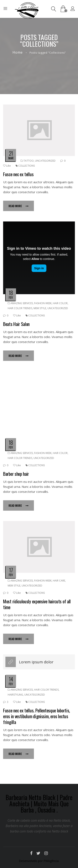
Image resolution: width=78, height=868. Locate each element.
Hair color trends (20, 308)
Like (7, 166)
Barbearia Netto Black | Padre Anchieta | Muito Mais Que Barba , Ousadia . (39, 803)
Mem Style (40, 308)
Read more (19, 206)
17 (11, 570)
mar (11, 158)
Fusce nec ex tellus (18, 174)
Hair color (60, 303)
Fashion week (43, 303)
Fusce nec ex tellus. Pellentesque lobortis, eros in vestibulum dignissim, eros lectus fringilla (37, 716)
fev (11, 297)
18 (11, 293)
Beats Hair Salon (16, 324)
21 (11, 153)
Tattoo (29, 161)
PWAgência (51, 861)
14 (11, 679)
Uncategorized (45, 161)
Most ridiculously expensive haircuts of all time (37, 604)
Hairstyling (15, 695)
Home (18, 52)
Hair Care (59, 581)
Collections (27, 166)
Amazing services (22, 303)
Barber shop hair (16, 474)
